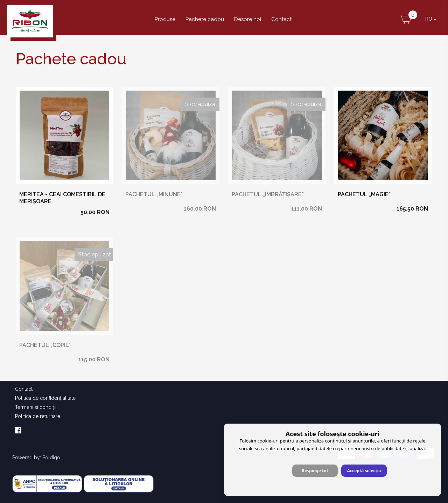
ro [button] (431, 19)
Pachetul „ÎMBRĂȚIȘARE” (268, 194)
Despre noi (248, 19)
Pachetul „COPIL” (45, 345)
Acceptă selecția (364, 471)
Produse (165, 19)
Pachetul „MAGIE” (364, 194)
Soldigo (51, 458)
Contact (281, 19)
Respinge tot (315, 471)
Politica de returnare (38, 416)
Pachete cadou (205, 19)
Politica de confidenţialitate (45, 398)
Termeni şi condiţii (36, 407)
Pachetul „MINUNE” (154, 194)
